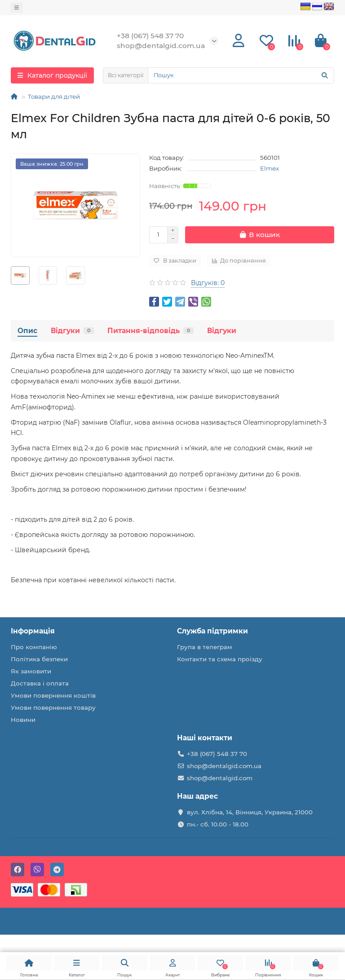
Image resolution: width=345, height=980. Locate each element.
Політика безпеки (39, 659)
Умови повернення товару (53, 708)
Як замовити (31, 671)
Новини (23, 720)
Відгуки (72, 331)
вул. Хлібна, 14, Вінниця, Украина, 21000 (250, 812)
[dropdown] (17, 8)
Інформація (33, 631)
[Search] (241, 75)
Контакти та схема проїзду (220, 659)
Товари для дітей (54, 97)
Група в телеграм (205, 647)
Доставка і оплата (40, 683)
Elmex (270, 168)
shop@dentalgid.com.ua (224, 766)
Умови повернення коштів (53, 695)
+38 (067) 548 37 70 (217, 754)
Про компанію (34, 647)
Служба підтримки (212, 631)
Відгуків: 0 (208, 283)
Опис (27, 331)
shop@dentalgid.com (220, 778)
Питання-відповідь (150, 331)
